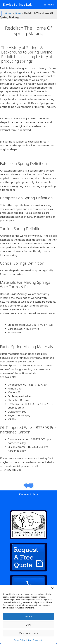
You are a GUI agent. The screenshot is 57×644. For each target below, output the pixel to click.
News (18, 13)
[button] (52, 588)
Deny (28, 625)
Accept (28, 616)
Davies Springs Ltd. (17, 4)
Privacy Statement (34, 640)
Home (9, 13)
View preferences (28, 633)
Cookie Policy (19, 640)
